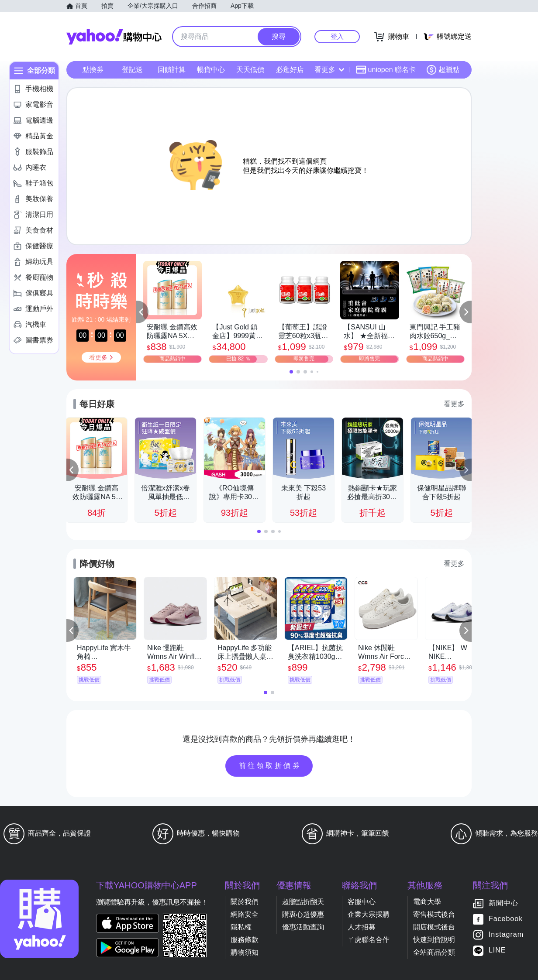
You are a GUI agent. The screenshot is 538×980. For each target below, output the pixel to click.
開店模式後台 (434, 927)
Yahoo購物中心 (114, 37)
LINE (497, 951)
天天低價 (250, 70)
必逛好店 (290, 70)
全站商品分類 (434, 952)
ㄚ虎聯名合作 (369, 940)
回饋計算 (172, 70)
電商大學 (427, 902)
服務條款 (245, 940)
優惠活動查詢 (303, 927)
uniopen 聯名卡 (386, 70)
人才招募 (362, 927)
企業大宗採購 (369, 914)
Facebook (506, 919)
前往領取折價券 (270, 766)
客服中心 (362, 902)
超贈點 (443, 70)
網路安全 (245, 914)
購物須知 (245, 952)
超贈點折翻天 (303, 902)
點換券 (93, 70)
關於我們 (245, 902)
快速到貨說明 (434, 940)
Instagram (506, 935)
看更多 (329, 70)
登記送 (132, 70)
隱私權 (241, 927)
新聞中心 (504, 903)
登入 (337, 36)
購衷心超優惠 (303, 914)
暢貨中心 (211, 70)
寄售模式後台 (434, 914)
